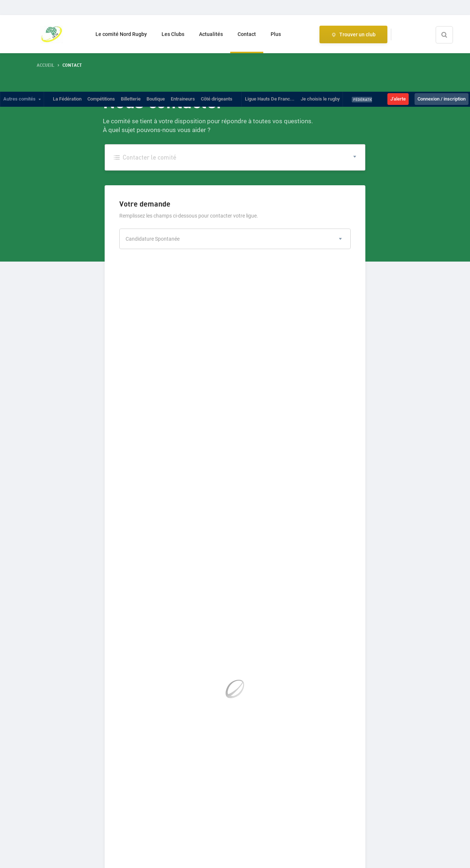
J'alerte (398, 7)
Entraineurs (183, 7)
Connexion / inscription (442, 7)
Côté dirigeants (217, 7)
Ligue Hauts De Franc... (270, 7)
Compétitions (101, 7)
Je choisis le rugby (320, 7)
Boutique (156, 7)
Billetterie (131, 7)
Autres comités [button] (19, 7)
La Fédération (67, 7)
